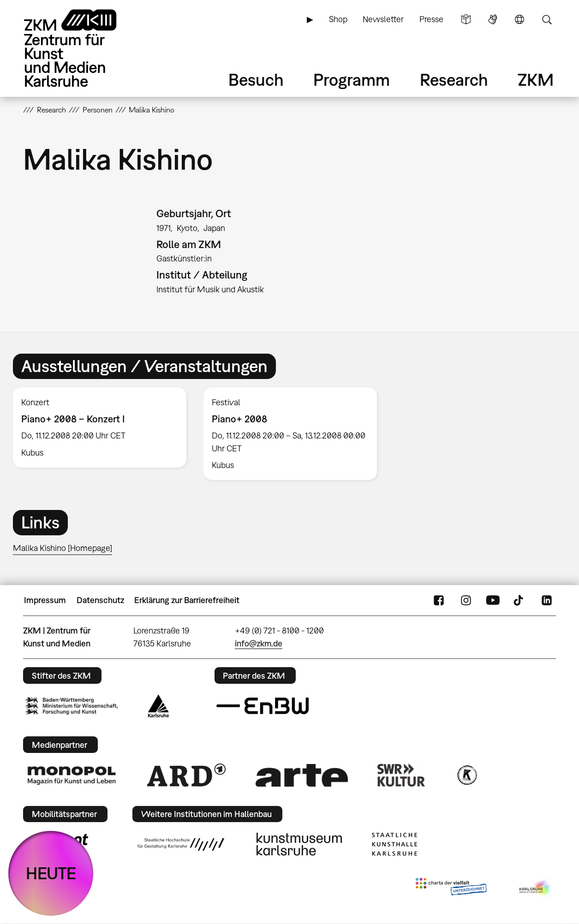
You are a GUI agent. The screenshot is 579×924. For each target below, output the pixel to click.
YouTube (493, 600)
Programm (352, 80)
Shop (338, 19)
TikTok (519, 600)
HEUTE (51, 873)
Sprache (519, 19)
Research (454, 80)
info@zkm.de (259, 643)
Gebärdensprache (493, 19)
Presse (431, 19)
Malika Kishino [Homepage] (63, 548)
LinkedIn (547, 600)
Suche (547, 19)
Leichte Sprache (466, 19)
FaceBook (439, 600)
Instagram (466, 600)
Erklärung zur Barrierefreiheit (187, 600)
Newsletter (383, 19)
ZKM (536, 80)
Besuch (256, 80)
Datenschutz (100, 600)
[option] (99, 427)
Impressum (45, 600)
